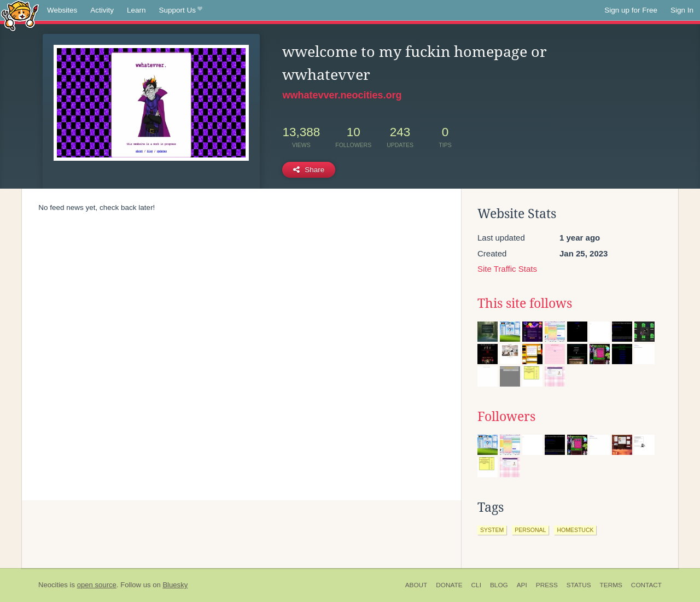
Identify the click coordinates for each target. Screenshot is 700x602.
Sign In (682, 10)
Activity (102, 10)
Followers (506, 417)
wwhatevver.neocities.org (342, 95)
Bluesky (175, 585)
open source (97, 585)
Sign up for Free (631, 10)
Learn (136, 10)
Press (547, 585)
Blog (499, 585)
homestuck (575, 530)
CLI (476, 585)
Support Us (181, 10)
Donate (449, 585)
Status (579, 585)
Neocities (53, 585)
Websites (62, 10)
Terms (611, 585)
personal (530, 530)
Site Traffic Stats (507, 269)
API (522, 585)
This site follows (525, 303)
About (416, 585)
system (492, 530)
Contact (646, 585)
